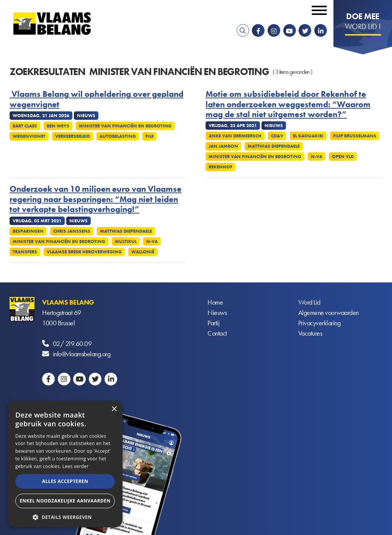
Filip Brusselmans (355, 136)
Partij (213, 323)
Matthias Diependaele (274, 146)
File (149, 136)
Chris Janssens (72, 231)
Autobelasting (118, 136)
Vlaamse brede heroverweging (84, 252)
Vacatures (310, 333)
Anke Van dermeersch (235, 136)
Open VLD (343, 157)
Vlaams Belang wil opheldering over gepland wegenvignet (96, 99)
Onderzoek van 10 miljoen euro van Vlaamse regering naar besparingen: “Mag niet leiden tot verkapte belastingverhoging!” (96, 199)
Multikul (126, 241)
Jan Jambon (223, 146)
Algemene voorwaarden (328, 312)
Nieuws (217, 312)
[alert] (65, 464)
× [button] (114, 409)
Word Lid (309, 302)
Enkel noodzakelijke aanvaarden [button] (65, 501)
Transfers (25, 252)
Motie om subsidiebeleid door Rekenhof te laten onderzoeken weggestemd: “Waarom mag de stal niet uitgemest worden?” (288, 104)
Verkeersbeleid (73, 136)
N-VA (317, 157)
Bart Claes (25, 126)
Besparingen (28, 231)
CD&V (277, 136)
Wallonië (143, 252)
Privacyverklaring (319, 323)
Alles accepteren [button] (65, 481)
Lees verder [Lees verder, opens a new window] (76, 466)
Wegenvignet (29, 136)
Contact (217, 333)
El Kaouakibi (308, 136)
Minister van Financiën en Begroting (125, 126)
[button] (65, 516)
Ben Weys (58, 126)
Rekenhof (220, 167)
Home (215, 302)
